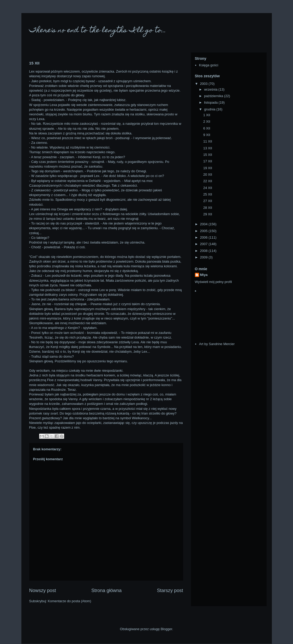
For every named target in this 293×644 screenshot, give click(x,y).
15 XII (208, 155)
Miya (204, 275)
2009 (204, 257)
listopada (211, 102)
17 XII (208, 161)
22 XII (208, 181)
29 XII (208, 214)
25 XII (208, 194)
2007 (204, 244)
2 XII (207, 122)
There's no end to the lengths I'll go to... (98, 31)
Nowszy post (43, 590)
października (214, 96)
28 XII (208, 208)
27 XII (208, 201)
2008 (204, 251)
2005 (204, 231)
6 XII (207, 128)
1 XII (207, 115)
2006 (204, 237)
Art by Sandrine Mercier (217, 344)
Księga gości (209, 65)
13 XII (208, 148)
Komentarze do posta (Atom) (69, 601)
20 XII (208, 175)
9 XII (207, 135)
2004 (204, 224)
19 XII (208, 168)
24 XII (208, 188)
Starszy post (170, 590)
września (211, 89)
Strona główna (106, 590)
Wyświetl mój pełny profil (213, 282)
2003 (204, 84)
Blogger (166, 629)
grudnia (210, 109)
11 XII (208, 141)
